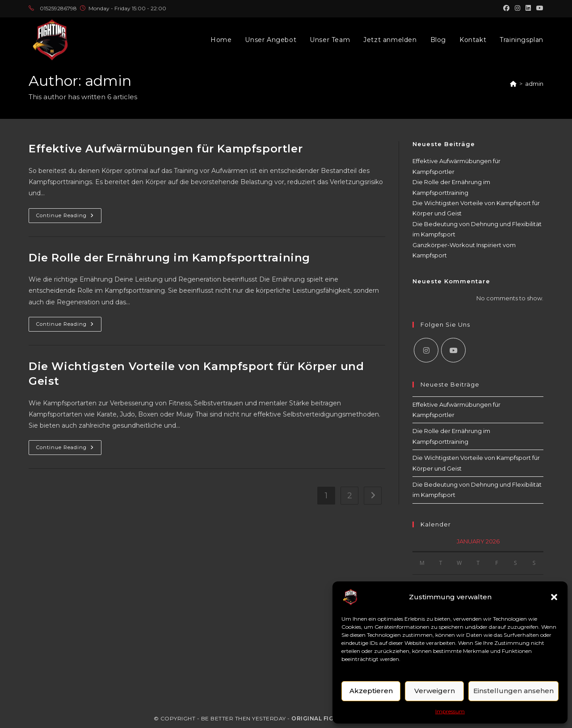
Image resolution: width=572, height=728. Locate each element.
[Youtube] (453, 350)
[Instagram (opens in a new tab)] (517, 8)
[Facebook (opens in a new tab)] (506, 8)
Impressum (450, 711)
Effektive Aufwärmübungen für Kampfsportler (166, 149)
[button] (554, 597)
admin (534, 84)
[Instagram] (426, 350)
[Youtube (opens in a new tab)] (538, 8)
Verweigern (435, 691)
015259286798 (58, 8)
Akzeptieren (371, 691)
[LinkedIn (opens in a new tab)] (528, 8)
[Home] (513, 84)
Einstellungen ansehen (513, 691)
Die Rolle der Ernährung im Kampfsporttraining (169, 258)
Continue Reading (69, 217)
